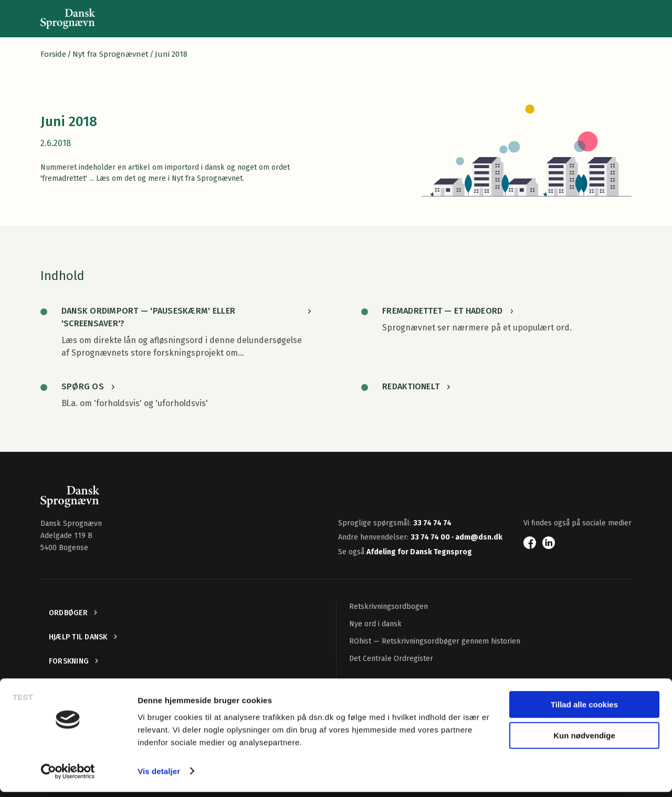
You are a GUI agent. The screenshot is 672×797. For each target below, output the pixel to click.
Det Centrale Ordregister (391, 659)
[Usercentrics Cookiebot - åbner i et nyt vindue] (68, 777)
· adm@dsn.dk (477, 537)
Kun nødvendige (584, 741)
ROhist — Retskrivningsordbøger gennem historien (435, 641)
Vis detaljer (159, 776)
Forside (53, 54)
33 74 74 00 (431, 537)
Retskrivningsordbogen (388, 607)
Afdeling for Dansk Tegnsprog (419, 552)
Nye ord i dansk (375, 624)
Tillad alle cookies (584, 710)
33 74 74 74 (432, 523)
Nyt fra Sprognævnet (111, 54)
